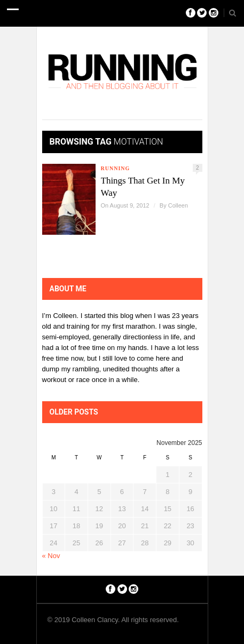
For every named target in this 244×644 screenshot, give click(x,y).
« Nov (51, 556)
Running (116, 168)
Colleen (178, 205)
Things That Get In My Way (143, 187)
